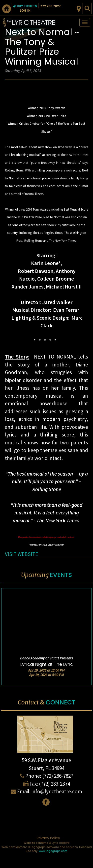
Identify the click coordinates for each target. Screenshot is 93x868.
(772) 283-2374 (54, 784)
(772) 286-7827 (58, 776)
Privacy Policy (48, 838)
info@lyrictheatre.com (57, 791)
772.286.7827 (50, 6)
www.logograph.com (53, 851)
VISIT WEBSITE (21, 554)
